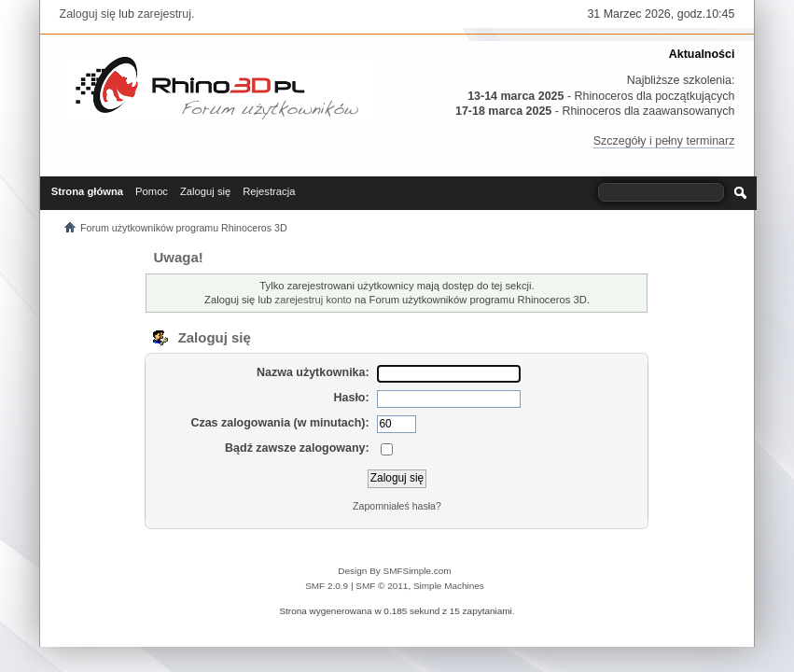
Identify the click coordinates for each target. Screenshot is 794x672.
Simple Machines (449, 586)
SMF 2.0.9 (327, 586)
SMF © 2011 (382, 586)
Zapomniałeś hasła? (397, 506)
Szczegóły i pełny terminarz (664, 141)
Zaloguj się (88, 14)
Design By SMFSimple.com (394, 571)
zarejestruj (164, 14)
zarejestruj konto (313, 300)
